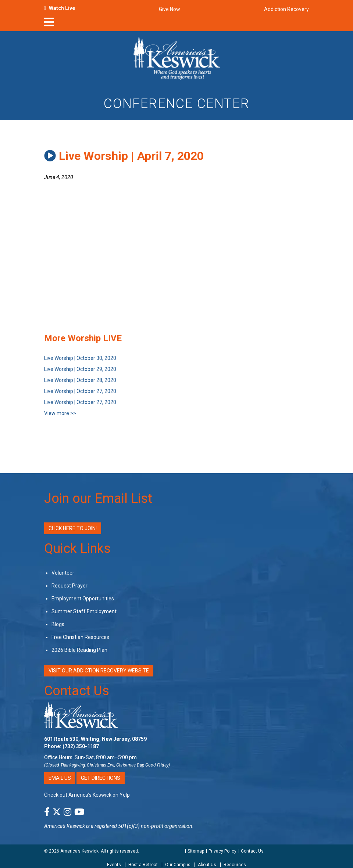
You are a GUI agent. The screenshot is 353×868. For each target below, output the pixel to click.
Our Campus (178, 865)
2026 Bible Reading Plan (79, 650)
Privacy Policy (222, 851)
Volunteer (63, 573)
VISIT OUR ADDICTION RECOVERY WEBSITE (99, 671)
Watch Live (62, 8)
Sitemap (196, 851)
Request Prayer (69, 586)
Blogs (58, 624)
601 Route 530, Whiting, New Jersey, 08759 (95, 739)
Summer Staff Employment (84, 611)
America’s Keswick (79, 851)
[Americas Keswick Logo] (177, 58)
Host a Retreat (143, 865)
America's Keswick (65, 826)
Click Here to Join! (73, 528)
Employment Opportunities (83, 599)
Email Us (60, 778)
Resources (235, 865)
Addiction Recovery (286, 9)
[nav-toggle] (49, 24)
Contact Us (77, 691)
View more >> (60, 413)
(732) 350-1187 (81, 746)
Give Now (170, 9)
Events (114, 865)
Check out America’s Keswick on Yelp (87, 795)
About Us (207, 865)
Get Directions (101, 778)
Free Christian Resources (80, 637)
